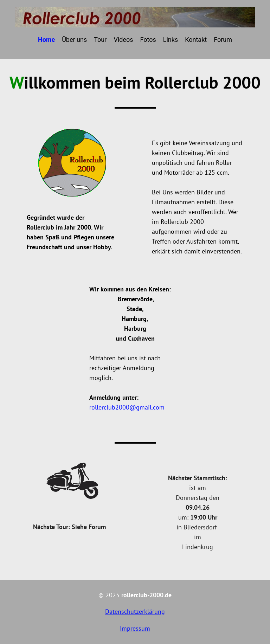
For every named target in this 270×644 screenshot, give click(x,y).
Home (46, 40)
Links (171, 40)
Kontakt (196, 40)
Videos (123, 40)
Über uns (74, 40)
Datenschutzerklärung (135, 611)
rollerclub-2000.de (146, 595)
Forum (223, 40)
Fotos (148, 40)
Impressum (135, 628)
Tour (100, 40)
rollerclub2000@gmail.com (127, 407)
